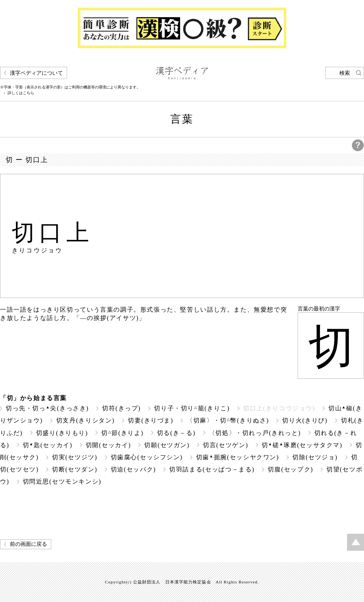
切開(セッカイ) (108, 445)
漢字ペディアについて (36, 73)
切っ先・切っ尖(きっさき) (47, 408)
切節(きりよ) (122, 433)
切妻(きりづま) (151, 420)
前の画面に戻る (28, 544)
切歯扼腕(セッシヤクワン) (238, 457)
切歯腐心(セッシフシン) (147, 457)
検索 (345, 73)
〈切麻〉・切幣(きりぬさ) (228, 420)
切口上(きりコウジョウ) (279, 408)
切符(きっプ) (121, 408)
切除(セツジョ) (315, 457)
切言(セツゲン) (226, 445)
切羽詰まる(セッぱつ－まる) (212, 469)
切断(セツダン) (75, 469)
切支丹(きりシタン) (86, 420)
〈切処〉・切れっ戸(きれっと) (255, 433)
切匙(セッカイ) (48, 445)
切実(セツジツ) (75, 457)
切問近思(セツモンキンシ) (62, 481)
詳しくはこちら (21, 93)
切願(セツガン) (167, 445)
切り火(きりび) (305, 420)
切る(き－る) (176, 433)
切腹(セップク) (290, 469)
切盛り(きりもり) (62, 433)
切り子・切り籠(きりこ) (192, 408)
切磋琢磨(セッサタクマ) (302, 445)
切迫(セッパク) (133, 469)
